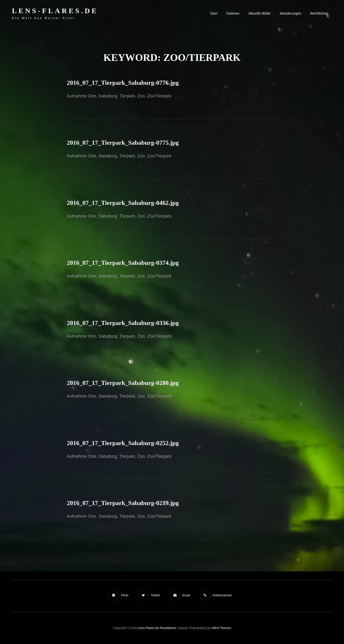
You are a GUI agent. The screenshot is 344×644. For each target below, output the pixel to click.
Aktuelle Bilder (260, 13)
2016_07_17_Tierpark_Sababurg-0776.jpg (123, 83)
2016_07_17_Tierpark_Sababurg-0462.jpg (123, 203)
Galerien (233, 13)
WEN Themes (222, 628)
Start (214, 13)
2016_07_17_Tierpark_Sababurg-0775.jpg (123, 143)
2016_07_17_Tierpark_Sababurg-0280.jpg (123, 383)
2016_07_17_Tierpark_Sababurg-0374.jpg (123, 263)
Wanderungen (291, 13)
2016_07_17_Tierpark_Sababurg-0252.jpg (123, 443)
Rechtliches (319, 13)
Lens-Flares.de (55, 11)
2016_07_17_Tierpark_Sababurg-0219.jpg (123, 503)
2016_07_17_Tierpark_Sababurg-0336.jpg (123, 323)
